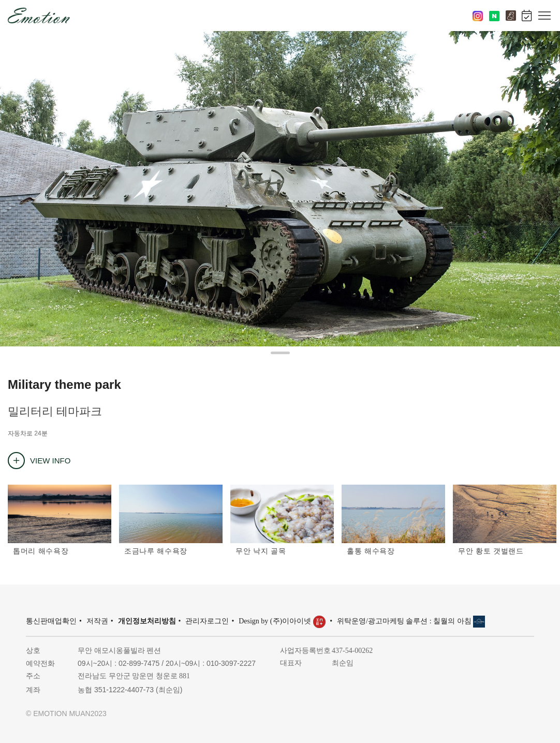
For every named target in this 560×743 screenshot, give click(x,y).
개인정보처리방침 (147, 621)
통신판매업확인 (51, 621)
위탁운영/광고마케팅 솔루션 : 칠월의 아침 (411, 621)
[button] (280, 353)
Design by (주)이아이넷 (283, 621)
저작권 (97, 621)
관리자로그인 (207, 621)
